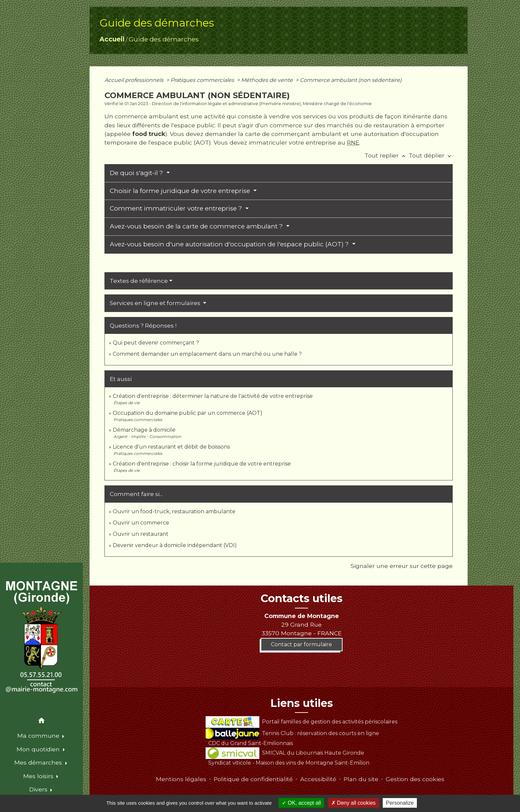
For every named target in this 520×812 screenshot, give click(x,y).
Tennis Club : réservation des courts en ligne (292, 733)
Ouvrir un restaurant (141, 534)
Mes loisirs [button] (39, 776)
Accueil (112, 39)
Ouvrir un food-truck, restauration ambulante (174, 511)
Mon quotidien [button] (39, 749)
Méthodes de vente (268, 80)
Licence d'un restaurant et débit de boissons (171, 447)
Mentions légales (181, 779)
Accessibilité (318, 779)
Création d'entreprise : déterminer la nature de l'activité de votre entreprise (213, 396)
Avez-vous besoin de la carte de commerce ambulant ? (197, 226)
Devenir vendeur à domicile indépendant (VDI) (175, 545)
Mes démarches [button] (39, 762)
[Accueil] (41, 637)
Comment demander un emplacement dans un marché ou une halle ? (207, 354)
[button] (41, 722)
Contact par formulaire (301, 644)
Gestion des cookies (415, 779)
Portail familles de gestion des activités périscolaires (301, 722)
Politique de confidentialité (253, 779)
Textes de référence (139, 281)
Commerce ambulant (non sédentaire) (351, 80)
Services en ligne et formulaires (156, 303)
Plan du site (361, 779)
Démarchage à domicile (144, 430)
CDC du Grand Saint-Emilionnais (251, 743)
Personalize (400, 803)
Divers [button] (39, 789)
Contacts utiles (302, 598)
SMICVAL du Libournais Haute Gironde (285, 753)
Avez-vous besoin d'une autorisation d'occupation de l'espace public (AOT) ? (230, 244)
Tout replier (387, 155)
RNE (353, 142)
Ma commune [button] (39, 736)
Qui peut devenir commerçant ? (156, 343)
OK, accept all (301, 803)
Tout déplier (431, 155)
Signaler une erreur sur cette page (402, 566)
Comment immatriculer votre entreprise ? (177, 208)
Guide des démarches (164, 39)
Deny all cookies (354, 803)
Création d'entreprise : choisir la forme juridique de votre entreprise (202, 464)
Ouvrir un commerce (141, 523)
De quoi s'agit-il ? (137, 173)
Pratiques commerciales (203, 80)
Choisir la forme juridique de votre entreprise (181, 191)
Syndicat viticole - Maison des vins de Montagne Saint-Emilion (289, 763)
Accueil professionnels (135, 80)
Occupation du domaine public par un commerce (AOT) (188, 413)
